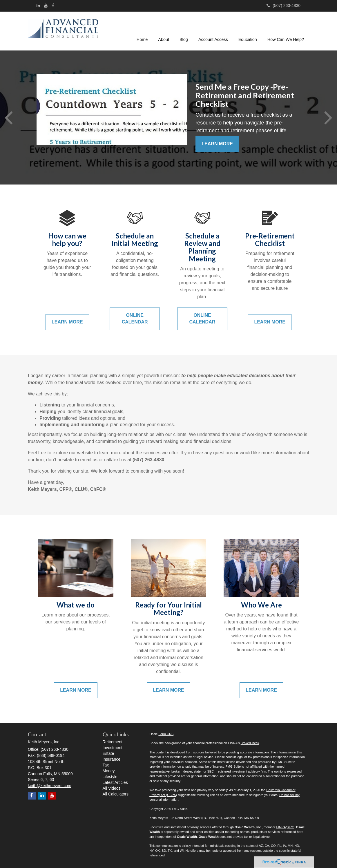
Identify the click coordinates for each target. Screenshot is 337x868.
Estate (108, 753)
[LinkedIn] (38, 6)
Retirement (113, 742)
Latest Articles (115, 782)
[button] (164, 30)
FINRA (281, 827)
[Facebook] (53, 6)
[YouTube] (46, 6)
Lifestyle (110, 777)
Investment (113, 748)
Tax (106, 765)
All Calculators (116, 794)
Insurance (112, 759)
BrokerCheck (250, 743)
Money (109, 771)
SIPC (291, 827)
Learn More (217, 144)
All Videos (112, 788)
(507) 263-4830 (283, 6)
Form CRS (166, 734)
